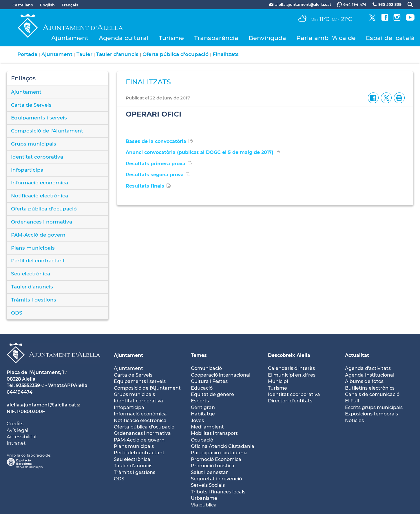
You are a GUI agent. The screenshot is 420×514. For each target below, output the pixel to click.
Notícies (354, 421)
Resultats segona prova (155, 175)
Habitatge (203, 414)
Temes (199, 355)
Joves (197, 421)
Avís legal (17, 430)
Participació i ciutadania (219, 453)
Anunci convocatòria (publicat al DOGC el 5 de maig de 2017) (200, 152)
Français (70, 5)
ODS (17, 313)
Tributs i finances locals (218, 492)
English (47, 5)
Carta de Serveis (31, 105)
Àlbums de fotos (364, 381)
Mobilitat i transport (214, 433)
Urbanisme (204, 498)
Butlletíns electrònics (370, 388)
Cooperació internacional (221, 375)
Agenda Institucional (370, 375)
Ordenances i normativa (42, 222)
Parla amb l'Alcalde (326, 38)
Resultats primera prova (156, 164)
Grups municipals (34, 144)
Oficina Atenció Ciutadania (223, 446)
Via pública (204, 505)
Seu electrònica (31, 274)
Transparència (216, 38)
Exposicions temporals (371, 414)
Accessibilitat (22, 437)
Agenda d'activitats (368, 368)
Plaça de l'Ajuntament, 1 (35, 372)
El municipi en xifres (292, 375)
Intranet (16, 443)
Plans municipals (33, 248)
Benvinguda (267, 38)
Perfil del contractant (38, 261)
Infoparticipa (27, 170)
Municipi (278, 381)
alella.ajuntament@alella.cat (41, 405)
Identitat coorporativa (294, 394)
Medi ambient (207, 427)
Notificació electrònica (40, 196)
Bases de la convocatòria (156, 141)
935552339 (28, 385)
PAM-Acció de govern (38, 235)
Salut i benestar (209, 472)
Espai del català (390, 38)
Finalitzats (226, 54)
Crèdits (15, 424)
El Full (352, 401)
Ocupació (202, 440)
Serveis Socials (208, 485)
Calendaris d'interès (291, 368)
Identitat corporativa (37, 157)
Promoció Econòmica (216, 459)
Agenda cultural (124, 38)
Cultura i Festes (209, 381)
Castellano (23, 5)
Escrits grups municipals (374, 407)
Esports (200, 401)
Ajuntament (70, 38)
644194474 (20, 392)
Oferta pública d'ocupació (176, 54)
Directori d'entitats (290, 401)
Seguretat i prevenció (216, 479)
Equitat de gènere (212, 394)
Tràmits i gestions (34, 300)
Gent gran (203, 407)
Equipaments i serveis (39, 118)
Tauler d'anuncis (117, 54)
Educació (202, 388)
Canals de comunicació (372, 394)
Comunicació (206, 368)
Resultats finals (145, 186)
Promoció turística (213, 466)
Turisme (171, 38)
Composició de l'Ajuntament (47, 131)
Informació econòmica (40, 183)
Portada (27, 54)
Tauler (84, 54)
